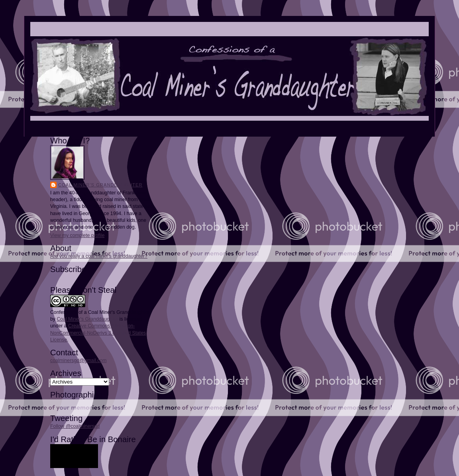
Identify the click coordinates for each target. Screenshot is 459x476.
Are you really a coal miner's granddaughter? (99, 256)
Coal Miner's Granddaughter (100, 185)
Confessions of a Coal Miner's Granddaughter (100, 312)
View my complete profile (77, 235)
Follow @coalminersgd (75, 426)
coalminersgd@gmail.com (78, 360)
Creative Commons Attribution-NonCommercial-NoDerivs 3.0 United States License (98, 333)
